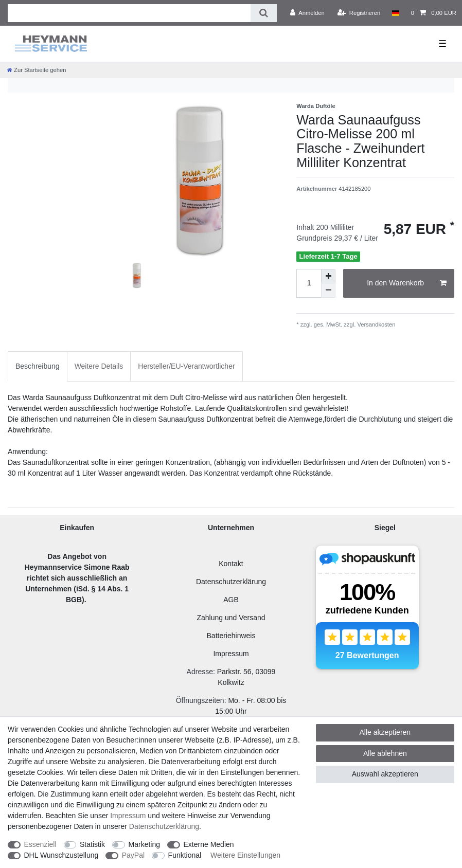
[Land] (395, 13)
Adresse (200, 672)
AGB (231, 600)
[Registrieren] (359, 13)
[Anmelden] (307, 13)
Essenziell (40, 844)
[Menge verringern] (328, 291)
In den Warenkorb (407, 283)
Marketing (144, 844)
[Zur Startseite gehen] (37, 70)
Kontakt (231, 564)
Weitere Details (99, 366)
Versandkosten (375, 324)
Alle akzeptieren (385, 732)
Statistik (92, 844)
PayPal (133, 855)
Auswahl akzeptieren (385, 774)
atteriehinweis (234, 636)
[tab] (38, 366)
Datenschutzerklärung (231, 582)
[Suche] (264, 13)
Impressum (231, 654)
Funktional (185, 855)
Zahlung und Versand (231, 618)
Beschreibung (38, 366)
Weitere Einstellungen (245, 855)
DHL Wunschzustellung (61, 855)
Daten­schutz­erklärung (164, 826)
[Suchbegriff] (129, 13)
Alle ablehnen (385, 753)
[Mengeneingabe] (309, 283)
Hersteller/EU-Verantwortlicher (186, 366)
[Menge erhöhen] (328, 276)
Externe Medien (209, 844)
